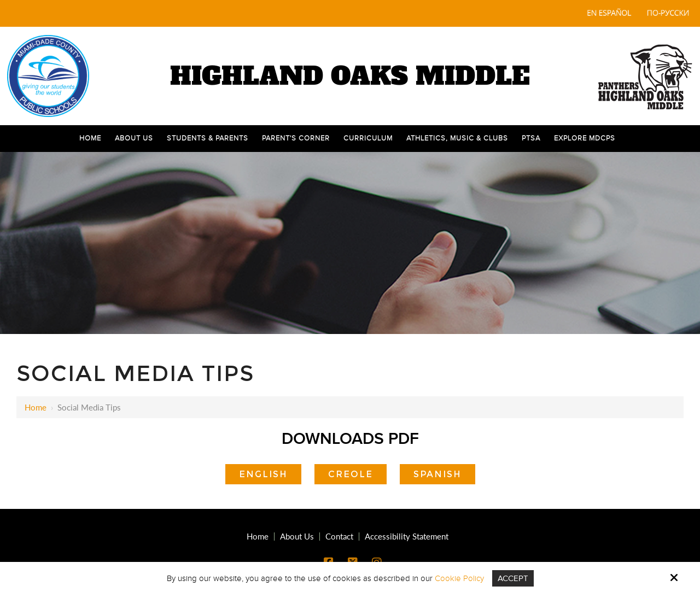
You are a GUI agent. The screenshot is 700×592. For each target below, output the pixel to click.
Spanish (437, 474)
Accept (513, 578)
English (263, 474)
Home (36, 407)
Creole (351, 474)
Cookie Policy (459, 578)
